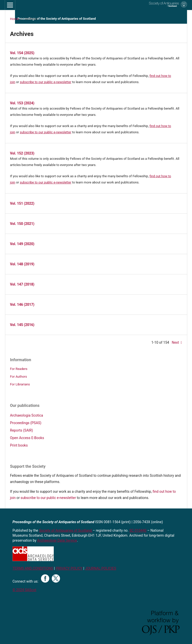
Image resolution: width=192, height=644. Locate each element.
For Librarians (20, 384)
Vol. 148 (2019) (22, 264)
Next (175, 342)
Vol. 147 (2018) (22, 284)
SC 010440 (138, 530)
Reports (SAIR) (21, 430)
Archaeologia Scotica (26, 415)
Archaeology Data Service (57, 540)
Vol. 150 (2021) (22, 224)
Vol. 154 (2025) (22, 53)
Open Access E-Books (27, 438)
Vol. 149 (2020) (22, 244)
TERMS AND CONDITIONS (33, 568)
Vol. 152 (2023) (22, 153)
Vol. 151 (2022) (22, 203)
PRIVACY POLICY (69, 568)
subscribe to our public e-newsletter (45, 82)
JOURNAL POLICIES (100, 568)
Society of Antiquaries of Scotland (66, 530)
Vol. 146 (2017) (22, 305)
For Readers (19, 369)
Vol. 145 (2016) (22, 325)
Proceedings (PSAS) (26, 423)
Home (14, 19)
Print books (19, 445)
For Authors (18, 377)
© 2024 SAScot (24, 590)
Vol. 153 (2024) (22, 103)
